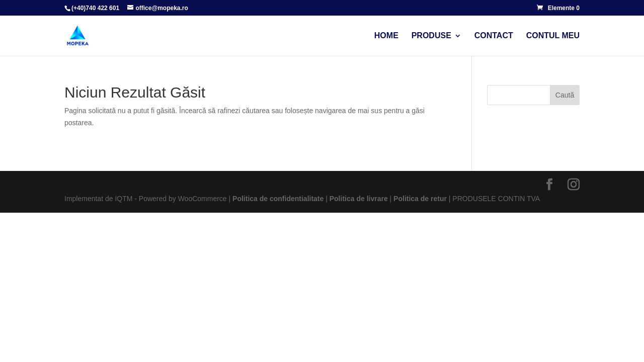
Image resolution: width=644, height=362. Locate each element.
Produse (431, 36)
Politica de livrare (359, 199)
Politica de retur (420, 199)
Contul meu (553, 36)
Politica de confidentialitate (278, 199)
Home (386, 36)
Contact (494, 36)
